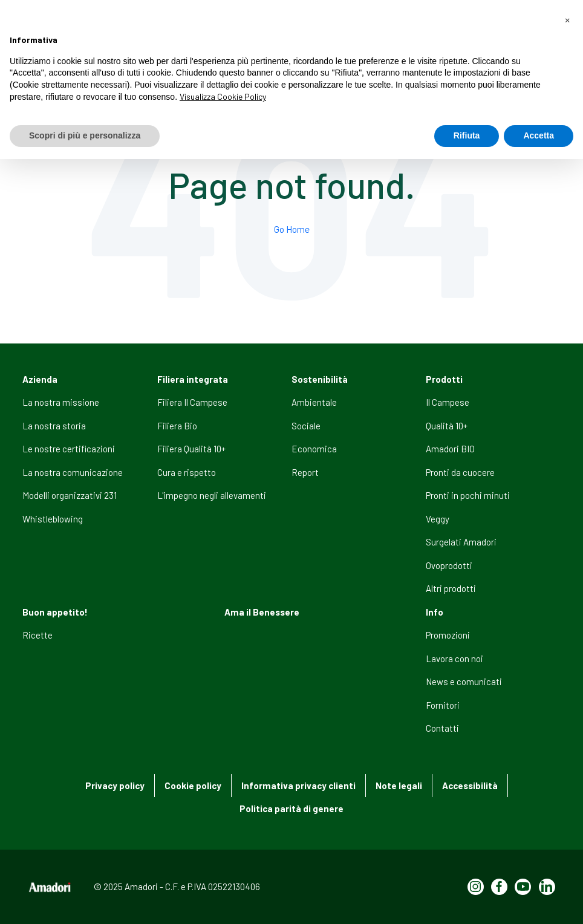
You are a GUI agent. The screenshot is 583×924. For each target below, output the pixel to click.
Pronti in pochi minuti (468, 495)
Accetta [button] (539, 135)
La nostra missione (61, 402)
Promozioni (448, 635)
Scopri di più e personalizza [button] (85, 135)
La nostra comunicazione (73, 472)
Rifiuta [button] (467, 135)
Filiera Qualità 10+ (191, 449)
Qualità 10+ (447, 426)
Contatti (442, 728)
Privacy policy (115, 786)
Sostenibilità (320, 379)
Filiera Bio (177, 426)
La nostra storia (54, 426)
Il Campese (448, 402)
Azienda (40, 379)
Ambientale (314, 402)
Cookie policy (193, 786)
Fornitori (443, 705)
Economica (314, 449)
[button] (567, 19)
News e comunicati (464, 682)
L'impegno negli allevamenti (212, 495)
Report (305, 472)
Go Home (292, 229)
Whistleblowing (53, 519)
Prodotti (444, 379)
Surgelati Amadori (461, 542)
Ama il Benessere (262, 612)
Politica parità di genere (291, 808)
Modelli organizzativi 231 (70, 495)
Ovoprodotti (449, 565)
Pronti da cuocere (460, 472)
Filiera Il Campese (192, 402)
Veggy (438, 519)
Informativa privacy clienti (298, 786)
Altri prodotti (451, 588)
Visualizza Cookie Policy (223, 96)
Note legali (399, 786)
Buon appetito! (55, 612)
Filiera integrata (193, 379)
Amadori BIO (450, 449)
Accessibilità (470, 786)
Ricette (37, 635)
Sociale (306, 426)
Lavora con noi (454, 659)
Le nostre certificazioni (69, 449)
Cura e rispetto (187, 472)
